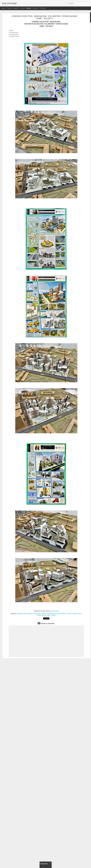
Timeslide (43, 8)
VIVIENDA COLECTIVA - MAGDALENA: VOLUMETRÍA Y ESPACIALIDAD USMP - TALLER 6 (44, 17)
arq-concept (55, 611)
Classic (3, 8)
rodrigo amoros (77, 614)
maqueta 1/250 (22, 614)
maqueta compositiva (34, 614)
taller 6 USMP (51, 615)
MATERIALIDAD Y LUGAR (63, 614)
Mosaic (23, 8)
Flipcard (9, 8)
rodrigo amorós (42, 615)
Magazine (16, 8)
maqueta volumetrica (48, 614)
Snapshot (36, 8)
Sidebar (29, 8)
